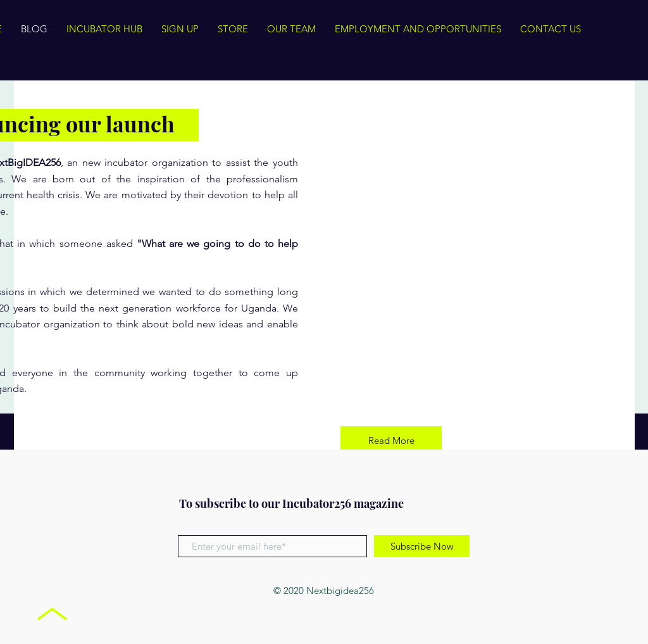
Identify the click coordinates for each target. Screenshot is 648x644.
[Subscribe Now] (422, 546)
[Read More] (391, 440)
